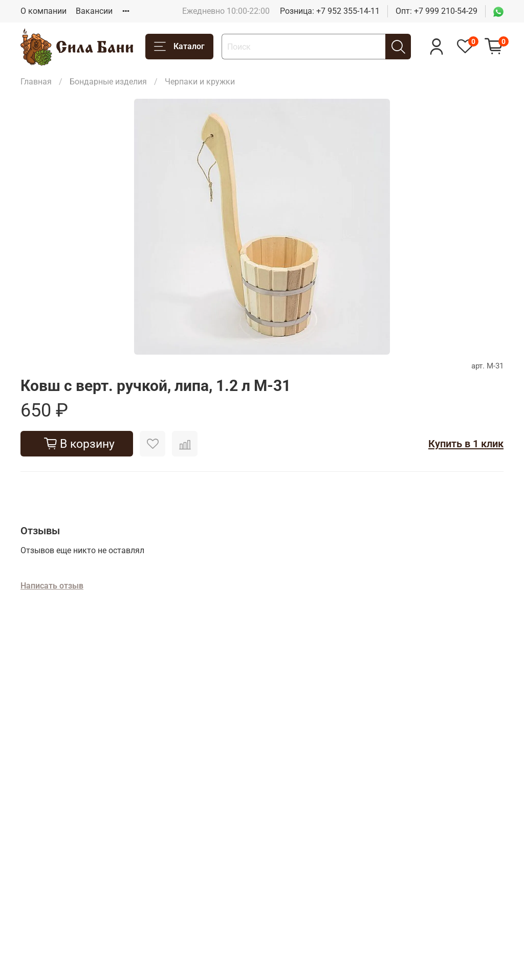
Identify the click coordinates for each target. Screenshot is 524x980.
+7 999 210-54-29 (446, 11)
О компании (43, 11)
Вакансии (94, 11)
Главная (36, 82)
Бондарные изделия (108, 82)
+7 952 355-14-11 (348, 11)
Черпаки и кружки (200, 82)
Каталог (179, 47)
